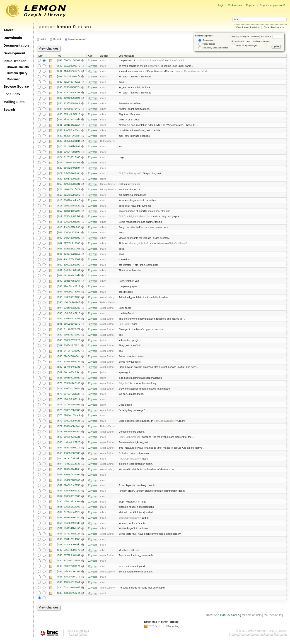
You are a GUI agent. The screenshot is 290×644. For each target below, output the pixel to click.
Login (221, 5)
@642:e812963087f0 (68, 66)
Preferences (235, 5)
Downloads (13, 38)
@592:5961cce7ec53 (68, 321)
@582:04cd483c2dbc (68, 376)
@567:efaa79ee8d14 (68, 452)
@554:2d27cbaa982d (68, 517)
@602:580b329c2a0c (68, 267)
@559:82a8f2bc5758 (68, 490)
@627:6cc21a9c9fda (68, 142)
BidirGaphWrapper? (165, 424)
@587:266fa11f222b (68, 348)
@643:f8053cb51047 (68, 60)
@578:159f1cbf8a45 (68, 392)
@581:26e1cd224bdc (68, 381)
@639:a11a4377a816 (68, 82)
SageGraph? (177, 60)
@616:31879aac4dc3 (68, 202)
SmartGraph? (157, 60)
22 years (93, 60)
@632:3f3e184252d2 (68, 120)
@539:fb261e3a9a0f (68, 593)
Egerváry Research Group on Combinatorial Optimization (258, 639)
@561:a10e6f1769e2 (68, 479)
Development (14, 53)
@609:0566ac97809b (68, 234)
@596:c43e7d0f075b (68, 299)
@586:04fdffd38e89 (68, 354)
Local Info (12, 94)
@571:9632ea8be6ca (68, 430)
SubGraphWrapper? (130, 522)
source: (46, 27)
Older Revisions (272, 27)
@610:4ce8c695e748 (68, 229)
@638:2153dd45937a (68, 88)
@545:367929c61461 (68, 560)
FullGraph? (125, 327)
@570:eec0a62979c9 (68, 435)
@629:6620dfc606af (68, 136)
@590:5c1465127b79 (68, 332)
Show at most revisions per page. (251, 41)
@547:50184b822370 (68, 555)
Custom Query (17, 73)
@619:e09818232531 (68, 185)
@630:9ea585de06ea (68, 131)
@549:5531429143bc (68, 544)
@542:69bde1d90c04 (68, 577)
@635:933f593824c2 (68, 104)
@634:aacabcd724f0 (68, 109)
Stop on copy (206, 40)
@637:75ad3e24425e (68, 93)
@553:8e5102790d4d (68, 522)
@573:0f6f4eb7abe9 (68, 419)
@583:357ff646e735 (68, 370)
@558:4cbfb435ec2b (68, 495)
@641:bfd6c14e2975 (68, 71)
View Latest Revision (248, 27)
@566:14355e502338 (68, 457)
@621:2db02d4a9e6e (68, 175)
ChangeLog (173, 632)
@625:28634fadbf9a (68, 153)
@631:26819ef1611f (68, 126)
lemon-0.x (68, 27)
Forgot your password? (272, 5)
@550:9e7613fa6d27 (68, 539)
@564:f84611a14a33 (68, 468)
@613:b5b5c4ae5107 (68, 213)
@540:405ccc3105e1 (68, 587)
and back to (272, 37)
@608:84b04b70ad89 (68, 240)
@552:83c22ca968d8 (68, 528)
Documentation (16, 45)
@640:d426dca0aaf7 (68, 77)
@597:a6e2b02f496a (68, 294)
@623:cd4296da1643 (68, 164)
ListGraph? (142, 60)
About (8, 30)
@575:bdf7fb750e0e (68, 408)
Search (9, 109)
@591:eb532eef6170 (68, 327)
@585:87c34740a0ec (68, 359)
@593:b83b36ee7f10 (68, 316)
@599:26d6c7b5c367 (68, 283)
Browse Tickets (18, 67)
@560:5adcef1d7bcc (68, 484)
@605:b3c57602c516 (68, 256)
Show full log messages (245, 45)
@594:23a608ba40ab (68, 310)
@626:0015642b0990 (68, 147)
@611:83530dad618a (68, 223)
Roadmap (14, 79)
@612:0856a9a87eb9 (68, 218)
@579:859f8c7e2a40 (68, 386)
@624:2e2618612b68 (68, 158)
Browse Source (16, 86)
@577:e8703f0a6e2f (68, 397)
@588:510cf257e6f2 (68, 343)
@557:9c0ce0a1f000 (68, 500)
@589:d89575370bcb (68, 338)
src (87, 27)
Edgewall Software (79, 639)
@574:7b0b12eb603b (68, 414)
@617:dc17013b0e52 (68, 196)
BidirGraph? (125, 218)
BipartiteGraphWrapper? (188, 71)
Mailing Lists (14, 102)
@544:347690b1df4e (68, 566)
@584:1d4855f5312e (68, 365)
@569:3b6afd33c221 (68, 441)
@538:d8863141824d (68, 598)
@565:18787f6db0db (68, 462)
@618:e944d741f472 (68, 191)
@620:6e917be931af (68, 180)
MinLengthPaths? (138, 245)
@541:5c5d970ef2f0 (68, 582)
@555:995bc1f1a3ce (68, 511)
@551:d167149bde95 (68, 533)
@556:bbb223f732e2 (68, 506)
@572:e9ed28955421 (68, 424)
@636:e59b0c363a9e (68, 98)
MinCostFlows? (179, 245)
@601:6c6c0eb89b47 (68, 272)
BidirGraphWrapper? (130, 175)
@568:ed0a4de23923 (68, 446)
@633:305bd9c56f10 (68, 115)
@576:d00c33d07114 (68, 403)
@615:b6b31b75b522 (68, 207)
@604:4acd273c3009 (68, 261)
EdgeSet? (124, 386)
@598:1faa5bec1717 (68, 289)
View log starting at (246, 37)
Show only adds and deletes (213, 48)
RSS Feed (155, 632)
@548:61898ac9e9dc (68, 549)
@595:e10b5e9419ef (68, 305)
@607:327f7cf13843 (68, 245)
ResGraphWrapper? (130, 462)
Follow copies (207, 44)
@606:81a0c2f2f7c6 (68, 251)
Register (251, 5)
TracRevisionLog (230, 620)
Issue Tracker (14, 61)
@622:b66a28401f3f (68, 169)
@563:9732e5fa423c (68, 473)
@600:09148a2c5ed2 (68, 278)
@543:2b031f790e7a (68, 571)
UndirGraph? (141, 218)
